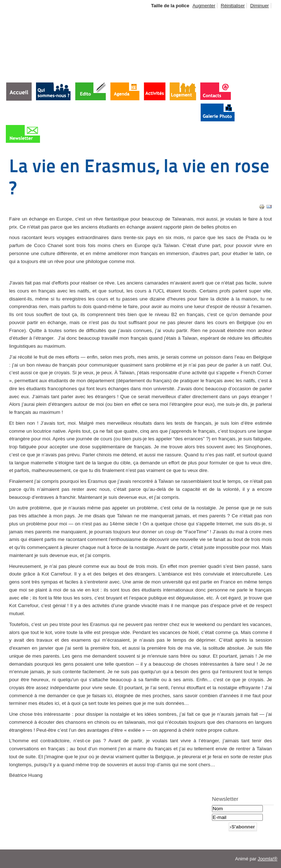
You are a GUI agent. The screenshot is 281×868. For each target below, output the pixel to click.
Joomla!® (268, 859)
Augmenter (204, 6)
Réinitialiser (233, 6)
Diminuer (259, 6)
